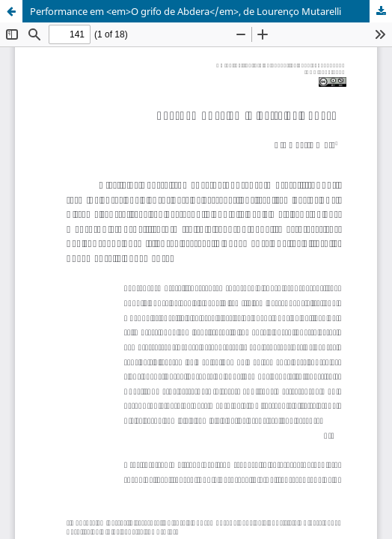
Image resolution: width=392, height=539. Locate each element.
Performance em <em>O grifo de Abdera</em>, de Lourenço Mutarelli (186, 11)
